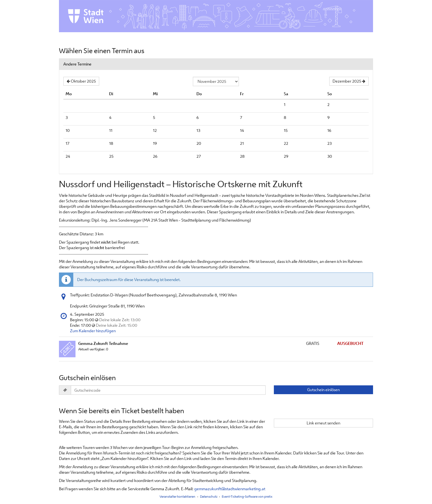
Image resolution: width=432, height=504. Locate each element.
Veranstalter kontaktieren (177, 496)
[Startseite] (216, 16)
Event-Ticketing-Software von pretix (247, 496)
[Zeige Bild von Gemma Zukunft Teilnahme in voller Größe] (67, 349)
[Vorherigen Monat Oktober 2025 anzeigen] (81, 81)
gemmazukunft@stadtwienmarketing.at (230, 489)
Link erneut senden (323, 423)
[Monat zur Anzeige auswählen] (216, 81)
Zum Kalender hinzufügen (93, 331)
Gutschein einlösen (323, 390)
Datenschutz (209, 496)
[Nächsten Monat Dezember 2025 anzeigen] (349, 81)
